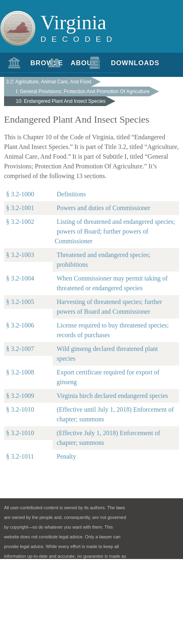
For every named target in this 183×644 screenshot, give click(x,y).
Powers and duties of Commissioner (103, 208)
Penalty (66, 456)
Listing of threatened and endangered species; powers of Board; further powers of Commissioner (115, 231)
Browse (35, 63)
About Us (75, 66)
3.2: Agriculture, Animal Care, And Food (49, 82)
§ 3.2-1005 (20, 302)
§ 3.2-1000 (20, 194)
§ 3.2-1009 (20, 396)
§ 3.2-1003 (20, 255)
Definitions (71, 194)
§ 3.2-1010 (20, 409)
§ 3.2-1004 (20, 278)
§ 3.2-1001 (20, 208)
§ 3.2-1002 (20, 222)
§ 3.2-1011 (20, 456)
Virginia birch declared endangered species (112, 396)
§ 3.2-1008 (20, 372)
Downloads (116, 63)
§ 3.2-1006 (20, 325)
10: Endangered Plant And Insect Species (61, 101)
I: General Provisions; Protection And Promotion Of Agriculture (83, 91)
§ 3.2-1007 (20, 349)
